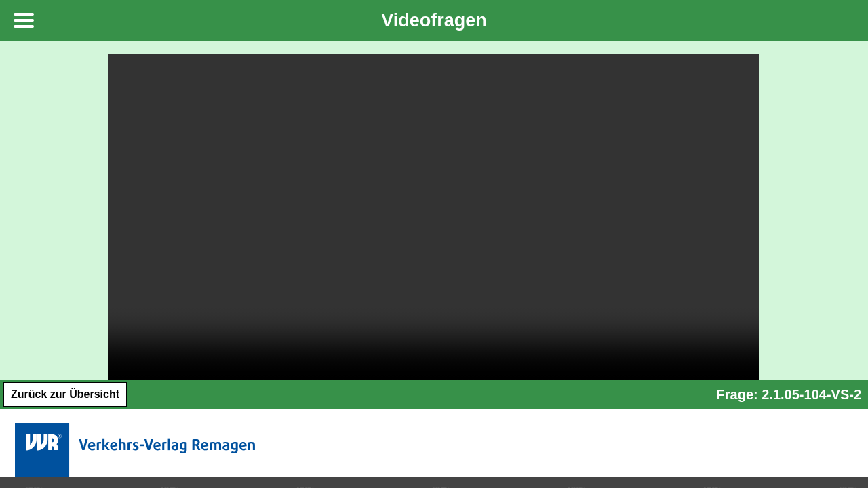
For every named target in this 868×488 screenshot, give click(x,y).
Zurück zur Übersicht (65, 394)
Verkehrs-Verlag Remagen (137, 450)
